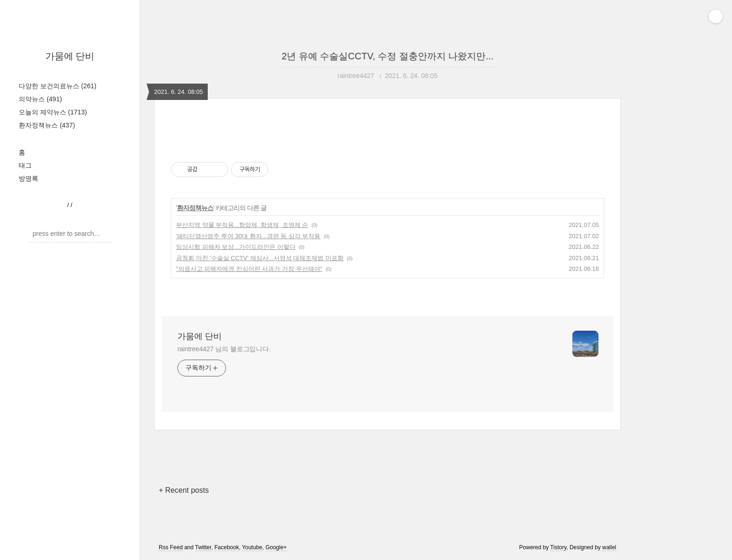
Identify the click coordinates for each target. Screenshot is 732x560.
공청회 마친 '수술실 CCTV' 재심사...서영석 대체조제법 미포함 (260, 258)
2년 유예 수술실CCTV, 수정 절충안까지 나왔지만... (387, 56)
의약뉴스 (40, 99)
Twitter (203, 547)
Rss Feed (171, 547)
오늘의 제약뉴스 (53, 112)
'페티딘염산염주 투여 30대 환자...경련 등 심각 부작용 (248, 236)
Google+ (276, 547)
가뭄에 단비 (70, 56)
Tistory (559, 547)
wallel (609, 547)
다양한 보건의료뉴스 (57, 86)
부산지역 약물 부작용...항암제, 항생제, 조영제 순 (242, 225)
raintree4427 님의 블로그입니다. (224, 349)
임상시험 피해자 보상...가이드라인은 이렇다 (236, 247)
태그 (25, 165)
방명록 (28, 178)
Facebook (227, 547)
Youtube (252, 547)
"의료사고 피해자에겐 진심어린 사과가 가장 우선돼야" (249, 269)
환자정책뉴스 (47, 125)
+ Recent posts (184, 490)
